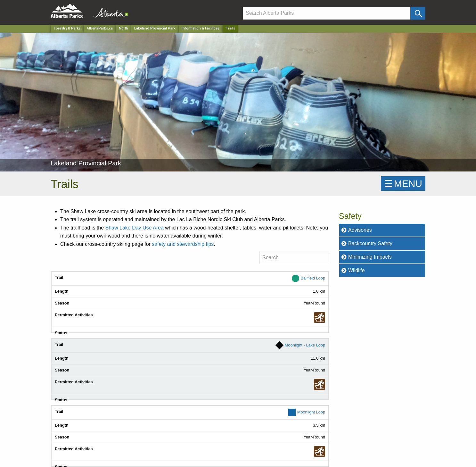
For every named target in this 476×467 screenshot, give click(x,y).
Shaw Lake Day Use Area (135, 228)
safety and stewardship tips (183, 244)
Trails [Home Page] (230, 28)
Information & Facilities (201, 28)
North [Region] (123, 28)
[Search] (327, 13)
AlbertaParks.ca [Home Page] (100, 28)
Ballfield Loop (313, 278)
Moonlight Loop (311, 412)
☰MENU (403, 183)
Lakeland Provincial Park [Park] (155, 28)
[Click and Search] (418, 13)
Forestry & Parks (67, 28)
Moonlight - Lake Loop (305, 345)
